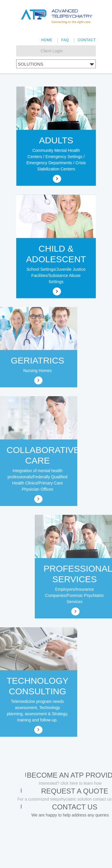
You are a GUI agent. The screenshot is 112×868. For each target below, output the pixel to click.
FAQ (65, 40)
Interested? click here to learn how (70, 783)
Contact (87, 40)
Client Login (52, 51)
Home (47, 40)
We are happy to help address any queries (70, 815)
